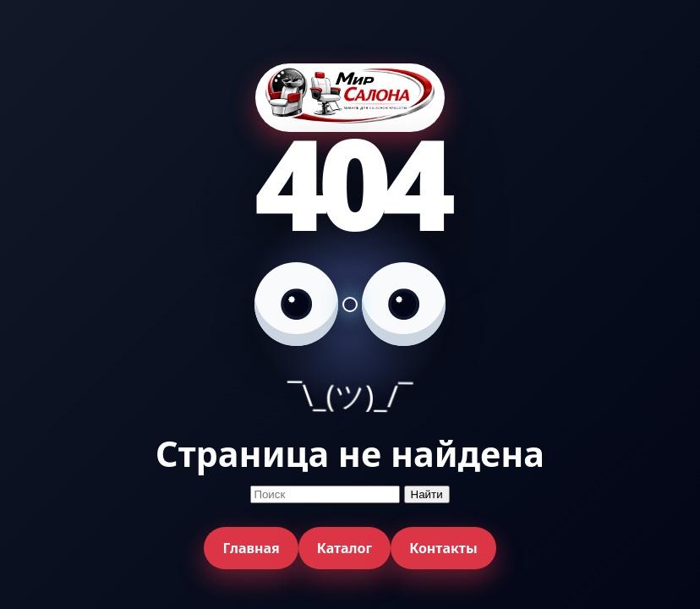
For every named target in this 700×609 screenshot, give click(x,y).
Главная (251, 548)
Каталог (345, 548)
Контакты (443, 548)
